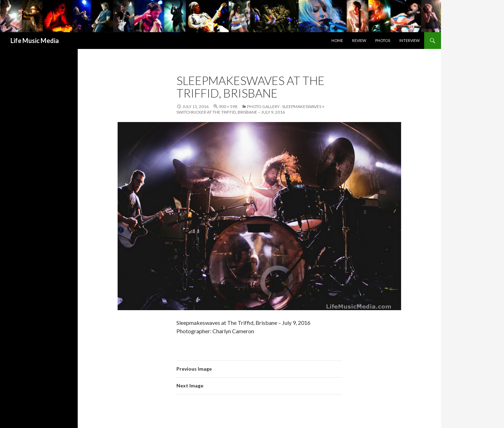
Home (337, 40)
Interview (409, 40)
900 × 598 (228, 106)
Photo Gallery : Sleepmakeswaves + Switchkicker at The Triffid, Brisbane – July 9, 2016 (250, 109)
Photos (383, 40)
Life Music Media (35, 41)
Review (359, 40)
